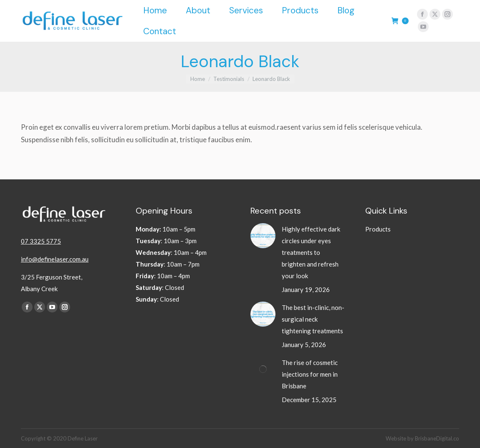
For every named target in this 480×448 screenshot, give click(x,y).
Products (378, 229)
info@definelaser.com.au (55, 259)
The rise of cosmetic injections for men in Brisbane (310, 374)
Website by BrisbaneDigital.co (422, 438)
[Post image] (263, 236)
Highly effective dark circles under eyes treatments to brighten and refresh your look (311, 252)
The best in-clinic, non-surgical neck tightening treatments (313, 319)
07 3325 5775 (41, 241)
